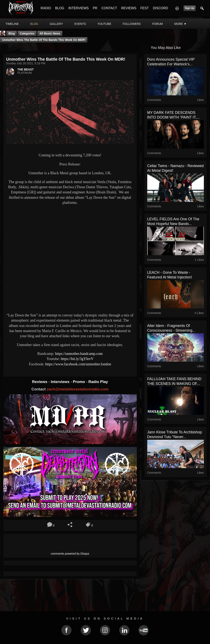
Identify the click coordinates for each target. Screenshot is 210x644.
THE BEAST (26, 69)
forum (157, 24)
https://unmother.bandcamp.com (79, 354)
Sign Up (190, 8)
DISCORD (160, 8)
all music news (50, 33)
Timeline (12, 24)
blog (34, 24)
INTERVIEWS (78, 8)
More (180, 24)
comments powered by (70, 554)
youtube (104, 24)
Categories (27, 33)
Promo (79, 382)
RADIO (46, 8)
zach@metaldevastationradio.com (78, 389)
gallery (56, 24)
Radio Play (98, 382)
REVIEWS (129, 8)
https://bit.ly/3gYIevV (77, 359)
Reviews (40, 382)
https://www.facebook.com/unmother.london (78, 364)
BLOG (60, 8)
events (80, 24)
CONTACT (109, 8)
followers (132, 24)
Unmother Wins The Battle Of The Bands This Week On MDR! (44, 40)
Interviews (60, 382)
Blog (12, 33)
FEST (145, 8)
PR (95, 8)
